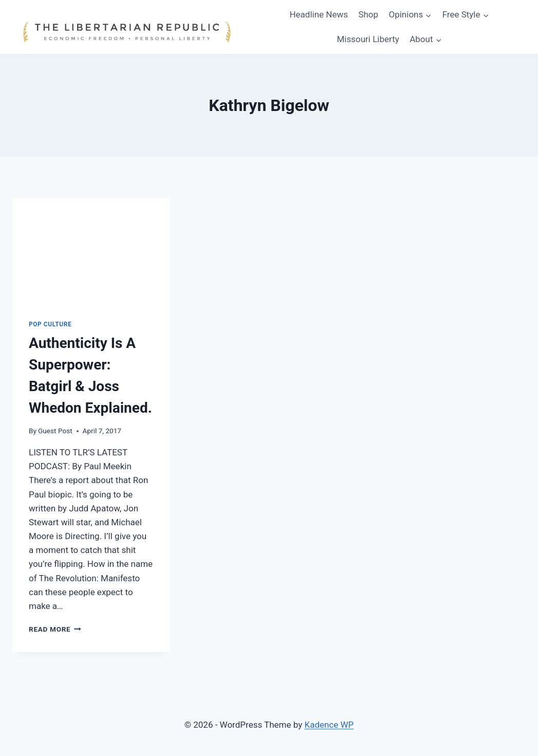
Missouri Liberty (368, 39)
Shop (368, 14)
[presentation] (91, 250)
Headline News (319, 14)
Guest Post (55, 431)
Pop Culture (50, 324)
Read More (55, 629)
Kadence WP (329, 725)
